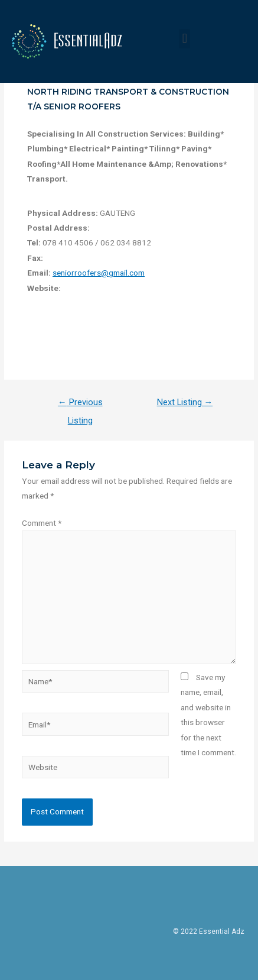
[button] (184, 39)
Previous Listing (80, 405)
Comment (42, 523)
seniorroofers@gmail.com (99, 273)
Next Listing (185, 402)
